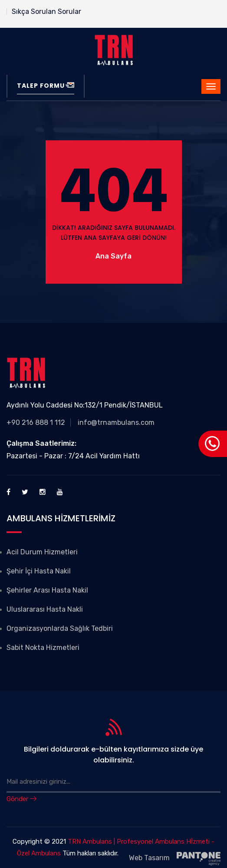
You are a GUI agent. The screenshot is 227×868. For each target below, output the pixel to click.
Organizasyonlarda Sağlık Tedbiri (60, 628)
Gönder (21, 799)
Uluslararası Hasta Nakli (45, 609)
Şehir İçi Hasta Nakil (39, 571)
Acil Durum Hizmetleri (42, 552)
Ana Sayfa (113, 256)
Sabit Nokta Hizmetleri (43, 648)
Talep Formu (46, 86)
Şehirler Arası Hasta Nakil (47, 590)
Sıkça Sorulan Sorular (46, 12)
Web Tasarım (175, 859)
